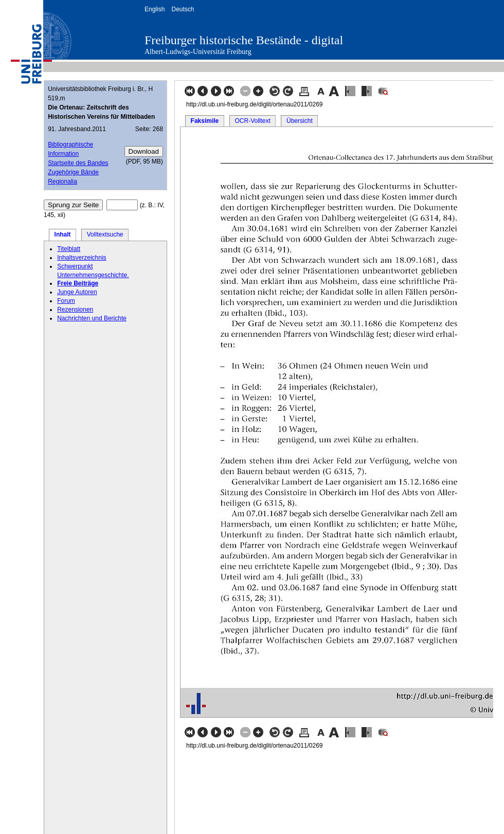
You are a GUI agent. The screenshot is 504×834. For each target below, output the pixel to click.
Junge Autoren (77, 292)
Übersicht (300, 121)
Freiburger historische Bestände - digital (244, 40)
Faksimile (205, 121)
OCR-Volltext (252, 121)
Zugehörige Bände (73, 172)
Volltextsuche (105, 234)
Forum (66, 301)
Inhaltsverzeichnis (82, 258)
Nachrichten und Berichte (92, 318)
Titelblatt (69, 249)
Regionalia (62, 182)
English (155, 9)
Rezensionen (75, 310)
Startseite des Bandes (78, 163)
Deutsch (183, 9)
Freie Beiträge (78, 283)
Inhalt (63, 234)
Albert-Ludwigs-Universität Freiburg (198, 52)
